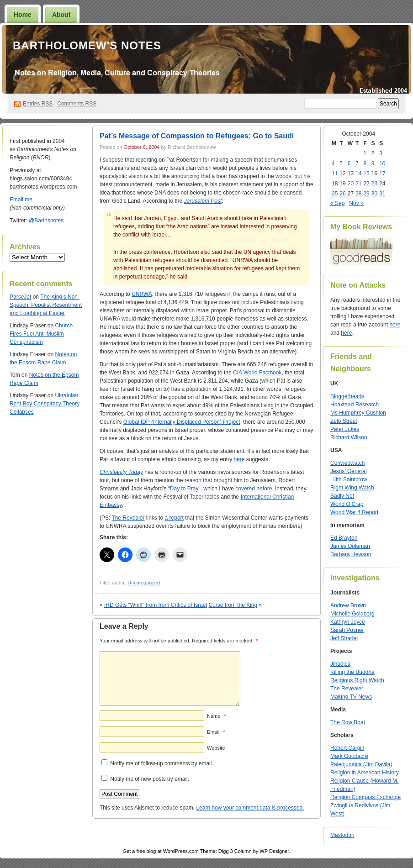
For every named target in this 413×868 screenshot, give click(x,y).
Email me (21, 200)
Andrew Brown (348, 605)
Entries (38, 104)
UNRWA (142, 294)
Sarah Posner (347, 630)
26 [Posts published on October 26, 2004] (342, 194)
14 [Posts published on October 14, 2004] (358, 174)
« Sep (337, 203)
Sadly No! (342, 496)
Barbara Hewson (351, 554)
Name (216, 716)
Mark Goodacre (349, 756)
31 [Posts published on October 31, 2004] (382, 194)
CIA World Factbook (257, 373)
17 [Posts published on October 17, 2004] (382, 174)
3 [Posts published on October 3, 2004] (381, 153)
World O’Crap (347, 504)
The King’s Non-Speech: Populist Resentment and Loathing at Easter (46, 305)
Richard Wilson (349, 437)
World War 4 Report (354, 512)
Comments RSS (77, 104)
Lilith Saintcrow (349, 479)
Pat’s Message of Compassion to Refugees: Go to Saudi (197, 136)
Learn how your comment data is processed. (250, 808)
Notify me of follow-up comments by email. (161, 763)
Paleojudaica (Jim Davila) (361, 764)
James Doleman (350, 546)
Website (216, 748)
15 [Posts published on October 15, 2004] (366, 174)
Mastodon (342, 835)
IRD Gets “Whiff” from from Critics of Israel (156, 605)
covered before (254, 489)
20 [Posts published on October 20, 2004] (351, 184)
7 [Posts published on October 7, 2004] (357, 163)
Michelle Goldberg (352, 614)
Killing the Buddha (352, 672)
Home (23, 15)
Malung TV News (351, 697)
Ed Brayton (344, 538)
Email (216, 732)
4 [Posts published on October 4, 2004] (333, 163)
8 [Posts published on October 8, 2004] (365, 163)
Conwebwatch (347, 463)
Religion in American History (365, 773)
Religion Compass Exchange (365, 797)
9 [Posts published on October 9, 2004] (373, 163)
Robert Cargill (347, 748)
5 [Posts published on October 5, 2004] (341, 163)
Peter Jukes (345, 429)
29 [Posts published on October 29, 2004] (366, 194)
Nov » (356, 203)
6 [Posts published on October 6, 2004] (349, 163)
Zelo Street (344, 421)
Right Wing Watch (352, 488)
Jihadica (340, 664)
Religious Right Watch (357, 680)
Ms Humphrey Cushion (358, 413)
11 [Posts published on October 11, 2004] (335, 174)
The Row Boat (348, 722)
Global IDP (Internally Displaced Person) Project (182, 422)
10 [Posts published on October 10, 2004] (382, 163)
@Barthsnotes (46, 221)
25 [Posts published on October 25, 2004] (335, 194)
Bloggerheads (347, 396)
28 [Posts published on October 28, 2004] (358, 194)
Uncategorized (144, 583)
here (239, 459)
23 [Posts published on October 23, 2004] (374, 184)
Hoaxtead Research (355, 405)
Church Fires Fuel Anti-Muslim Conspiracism (41, 334)
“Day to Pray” (184, 489)
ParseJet (20, 297)
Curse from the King (233, 605)
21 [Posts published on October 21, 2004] (358, 184)
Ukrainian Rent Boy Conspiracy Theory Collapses (45, 404)
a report (174, 518)
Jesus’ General (349, 471)
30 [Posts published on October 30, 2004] (374, 194)
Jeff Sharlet (344, 638)
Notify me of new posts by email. (150, 779)
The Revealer (128, 518)
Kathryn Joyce (348, 622)
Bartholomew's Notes (87, 45)
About (61, 15)
